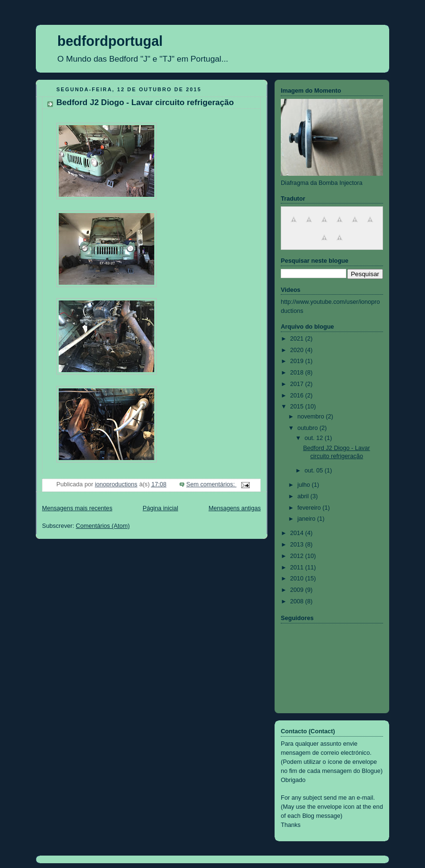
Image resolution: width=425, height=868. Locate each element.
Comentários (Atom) (103, 526)
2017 (298, 384)
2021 (298, 339)
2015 (298, 407)
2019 (298, 361)
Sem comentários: (211, 484)
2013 (298, 545)
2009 (298, 590)
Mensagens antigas (235, 508)
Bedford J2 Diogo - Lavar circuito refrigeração (145, 102)
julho (305, 485)
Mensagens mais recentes (77, 508)
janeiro (307, 519)
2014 (298, 533)
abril (304, 496)
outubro (308, 428)
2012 (298, 556)
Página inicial (160, 508)
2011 (298, 568)
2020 (298, 350)
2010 (298, 579)
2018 (298, 373)
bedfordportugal (110, 41)
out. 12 (315, 438)
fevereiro (310, 508)
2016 (298, 396)
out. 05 (315, 471)
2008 (298, 601)
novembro (312, 417)
